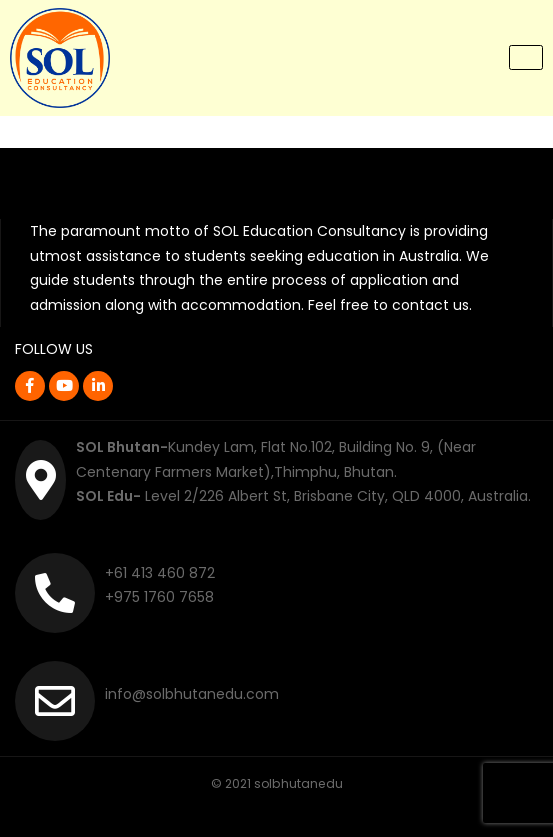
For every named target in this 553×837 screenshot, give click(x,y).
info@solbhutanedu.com (192, 694)
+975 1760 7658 (159, 597)
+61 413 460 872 (160, 573)
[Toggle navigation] (526, 57)
